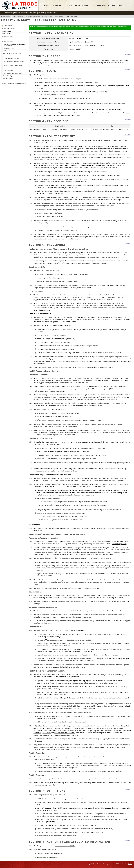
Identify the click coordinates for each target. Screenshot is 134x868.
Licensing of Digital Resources (12, 59)
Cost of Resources (9, 71)
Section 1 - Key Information (9, 29)
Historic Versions (47, 17)
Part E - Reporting (7, 76)
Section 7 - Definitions (7, 81)
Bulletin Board (82, 5)
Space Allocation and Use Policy (67, 109)
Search (69, 5)
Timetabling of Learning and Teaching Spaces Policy (103, 109)
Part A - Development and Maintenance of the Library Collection (15, 45)
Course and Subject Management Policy (66, 115)
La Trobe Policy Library (11, 13)
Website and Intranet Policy (46, 718)
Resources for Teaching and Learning (13, 65)
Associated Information (33, 17)
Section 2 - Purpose (7, 31)
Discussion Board (101, 5)
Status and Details (18, 17)
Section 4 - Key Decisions (8, 36)
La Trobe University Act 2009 (86, 172)
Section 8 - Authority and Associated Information (14, 84)
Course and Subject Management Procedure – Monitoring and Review (106, 562)
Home (46, 5)
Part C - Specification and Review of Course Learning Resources (14, 62)
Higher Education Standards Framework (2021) (56, 63)
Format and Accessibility (10, 56)
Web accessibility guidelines (46, 857)
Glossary (123, 5)
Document (24, 13)
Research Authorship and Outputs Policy (73, 157)
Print (67, 17)
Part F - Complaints (8, 78)
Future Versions (59, 17)
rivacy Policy (126, 716)
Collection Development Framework (58, 230)
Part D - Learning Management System (13, 73)
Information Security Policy (111, 716)
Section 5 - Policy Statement (9, 39)
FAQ (114, 5)
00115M (130, 864)
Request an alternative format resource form (85, 405)
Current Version (6, 17)
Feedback (74, 17)
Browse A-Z (57, 5)
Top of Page (128, 55)
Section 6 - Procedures (7, 42)
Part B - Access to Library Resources (12, 53)
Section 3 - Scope (6, 34)
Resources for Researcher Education (13, 68)
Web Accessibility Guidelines (64, 733)
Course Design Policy (119, 544)
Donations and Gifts (9, 48)
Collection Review (9, 51)
